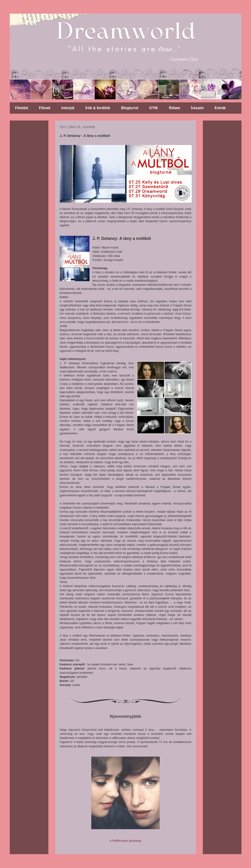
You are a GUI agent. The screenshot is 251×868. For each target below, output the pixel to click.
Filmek (45, 108)
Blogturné (130, 108)
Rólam (175, 108)
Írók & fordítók (98, 108)
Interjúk (68, 108)
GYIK (154, 108)
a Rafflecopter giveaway (125, 841)
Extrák (220, 108)
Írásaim (197, 108)
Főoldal (22, 108)
